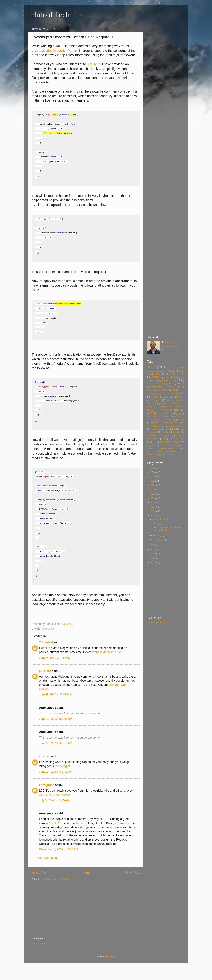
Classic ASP (179, 374)
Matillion (151, 410)
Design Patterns (39, 960)
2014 (153, 516)
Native (155, 417)
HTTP (156, 397)
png (183, 420)
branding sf (63, 783)
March (157, 535)
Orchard (177, 417)
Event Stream (170, 390)
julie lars (46, 688)
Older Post (133, 889)
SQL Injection (157, 445)
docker (172, 384)
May (156, 524)
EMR (172, 387)
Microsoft (175, 410)
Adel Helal (170, 342)
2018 (153, 498)
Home (86, 889)
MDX (163, 410)
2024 (153, 472)
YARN (168, 455)
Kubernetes (152, 407)
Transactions (158, 452)
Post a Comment (47, 875)
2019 (153, 494)
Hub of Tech (50, 15)
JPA (178, 400)
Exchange (152, 394)
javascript (48, 645)
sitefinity (177, 432)
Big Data (156, 374)
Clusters (156, 377)
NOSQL (166, 417)
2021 (153, 485)
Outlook (151, 420)
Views (150, 455)
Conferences (179, 377)
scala (182, 429)
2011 (153, 549)
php (174, 420)
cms (168, 377)
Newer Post (40, 889)
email (182, 384)
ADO (169, 367)
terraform (173, 448)
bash (182, 371)
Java (177, 397)
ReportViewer (157, 429)
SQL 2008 (179, 442)
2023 (153, 477)
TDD (154, 448)
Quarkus (155, 423)
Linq (163, 407)
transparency (174, 452)
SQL (150, 442)
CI (167, 374)
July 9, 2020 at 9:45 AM (54, 817)
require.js (94, 64)
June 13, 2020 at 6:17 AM (56, 760)
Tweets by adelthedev (158, 622)
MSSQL (153, 413)
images (166, 397)
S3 (168, 429)
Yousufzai (46, 659)
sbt (175, 429)
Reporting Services (177, 426)
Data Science (171, 380)
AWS (171, 371)
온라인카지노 (55, 840)
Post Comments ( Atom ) (57, 896)
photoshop (163, 420)
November (159, 519)
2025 (153, 468)
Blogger (112, 973)
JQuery (151, 404)
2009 (153, 558)
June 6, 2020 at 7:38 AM (55, 674)
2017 (153, 503)
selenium (166, 432)
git (161, 394)
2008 (153, 562)
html (182, 393)
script (154, 432)
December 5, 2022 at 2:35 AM (59, 866)
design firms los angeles (55, 811)
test (183, 448)
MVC (168, 413)
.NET (152, 367)
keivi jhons (47, 802)
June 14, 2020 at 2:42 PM (56, 788)
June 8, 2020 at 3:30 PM (55, 711)
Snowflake (152, 435)
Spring (164, 439)
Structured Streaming (176, 445)
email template (159, 387)
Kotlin (177, 404)
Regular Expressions (156, 426)
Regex (177, 423)
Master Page (175, 407)
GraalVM (171, 394)
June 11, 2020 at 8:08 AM (56, 736)
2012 (153, 545)
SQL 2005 (165, 442)
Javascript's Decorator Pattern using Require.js (167, 529)
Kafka (164, 404)
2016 (153, 507)
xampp (159, 455)
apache (161, 371)
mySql (181, 413)
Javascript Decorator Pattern (58, 51)
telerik (162, 448)
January (158, 540)
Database (151, 384)
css (154, 380)
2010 (153, 554)
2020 (153, 490)
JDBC (169, 400)
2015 (153, 511)
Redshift (166, 423)
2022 (153, 481)
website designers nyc (107, 669)
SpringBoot (176, 439)
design (162, 384)
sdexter (45, 773)
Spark (167, 435)
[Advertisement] (166, 75)
